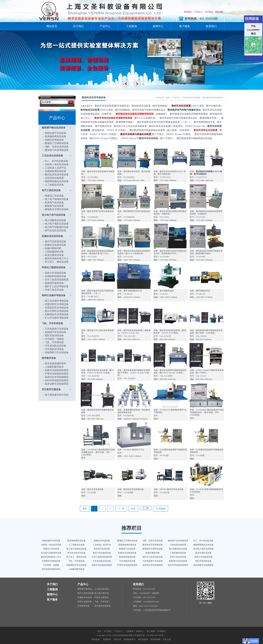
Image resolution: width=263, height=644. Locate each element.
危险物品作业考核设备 (57, 314)
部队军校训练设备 (54, 336)
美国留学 (107, 639)
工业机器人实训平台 (56, 168)
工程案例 (131, 26)
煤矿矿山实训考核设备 (57, 286)
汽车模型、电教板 (54, 339)
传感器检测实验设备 (56, 171)
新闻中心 (158, 26)
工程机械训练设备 (54, 252)
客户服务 (185, 26)
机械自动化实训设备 (52, 236)
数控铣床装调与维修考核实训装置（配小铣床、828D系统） (161, 130)
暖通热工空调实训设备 (57, 143)
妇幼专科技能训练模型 (57, 380)
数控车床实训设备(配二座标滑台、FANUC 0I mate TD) (177, 126)
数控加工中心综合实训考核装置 (130, 126)
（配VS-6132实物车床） (126, 118)
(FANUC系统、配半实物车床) (196, 106)
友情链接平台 (130, 639)
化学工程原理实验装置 (57, 280)
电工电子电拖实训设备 (57, 199)
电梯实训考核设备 (54, 140)
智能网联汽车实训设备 (57, 352)
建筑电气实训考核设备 (57, 150)
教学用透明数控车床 (204, 122)
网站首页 (52, 26)
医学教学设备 (49, 358)
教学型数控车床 (103, 126)
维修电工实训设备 (54, 196)
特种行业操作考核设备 (54, 295)
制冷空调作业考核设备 (57, 311)
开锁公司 (117, 639)
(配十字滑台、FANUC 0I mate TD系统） (156, 134)
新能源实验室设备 (54, 283)
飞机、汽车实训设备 (52, 323)
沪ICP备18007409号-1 (156, 635)
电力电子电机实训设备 (57, 224)
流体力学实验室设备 (56, 273)
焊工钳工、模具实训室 (57, 262)
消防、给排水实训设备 (57, 147)
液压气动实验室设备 (56, 242)
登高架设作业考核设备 (57, 308)
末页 (133, 509)
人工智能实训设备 (54, 185)
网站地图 (219, 12)
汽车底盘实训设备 (54, 349)
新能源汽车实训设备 (56, 332)
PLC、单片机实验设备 (57, 161)
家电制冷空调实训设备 (57, 209)
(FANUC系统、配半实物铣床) (105, 110)
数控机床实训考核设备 (57, 175)
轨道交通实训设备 (54, 255)
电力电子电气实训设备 (54, 215)
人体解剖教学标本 (54, 367)
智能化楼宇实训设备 (56, 133)
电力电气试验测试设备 (57, 227)
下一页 (121, 509)
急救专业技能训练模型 (57, 370)
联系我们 (188, 12)
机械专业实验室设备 (56, 245)
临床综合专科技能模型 (57, 377)
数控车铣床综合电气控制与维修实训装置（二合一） (164, 122)
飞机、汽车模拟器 (54, 342)
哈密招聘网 (155, 639)
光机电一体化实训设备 (57, 164)
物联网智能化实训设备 (57, 181)
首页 (168, 98)
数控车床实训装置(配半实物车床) (112, 106)
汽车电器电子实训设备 (57, 329)
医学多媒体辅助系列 (56, 364)
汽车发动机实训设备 (56, 346)
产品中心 (199, 12)
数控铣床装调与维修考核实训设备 (194, 138)
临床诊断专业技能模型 (57, 384)
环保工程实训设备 (54, 290)
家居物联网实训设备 (56, 136)
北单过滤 (167, 639)
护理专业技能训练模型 (57, 374)
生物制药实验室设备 (56, 276)
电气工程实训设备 (51, 190)
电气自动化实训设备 (56, 231)
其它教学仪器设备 (51, 389)
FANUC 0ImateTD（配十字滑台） (148, 138)
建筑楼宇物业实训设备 (54, 128)
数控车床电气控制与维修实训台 (149, 110)
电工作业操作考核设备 (57, 301)
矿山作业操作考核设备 (57, 318)
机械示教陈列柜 (53, 248)
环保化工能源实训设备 (54, 267)
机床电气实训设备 (54, 203)
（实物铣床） (142, 114)
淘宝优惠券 (143, 639)
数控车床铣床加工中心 (57, 258)
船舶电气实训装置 (54, 206)
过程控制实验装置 (54, 178)
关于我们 (209, 12)
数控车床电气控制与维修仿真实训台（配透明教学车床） (189, 118)
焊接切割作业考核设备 (57, 304)
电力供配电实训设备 (56, 220)
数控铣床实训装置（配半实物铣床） (151, 106)
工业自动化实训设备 (52, 156)
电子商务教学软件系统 (57, 395)
